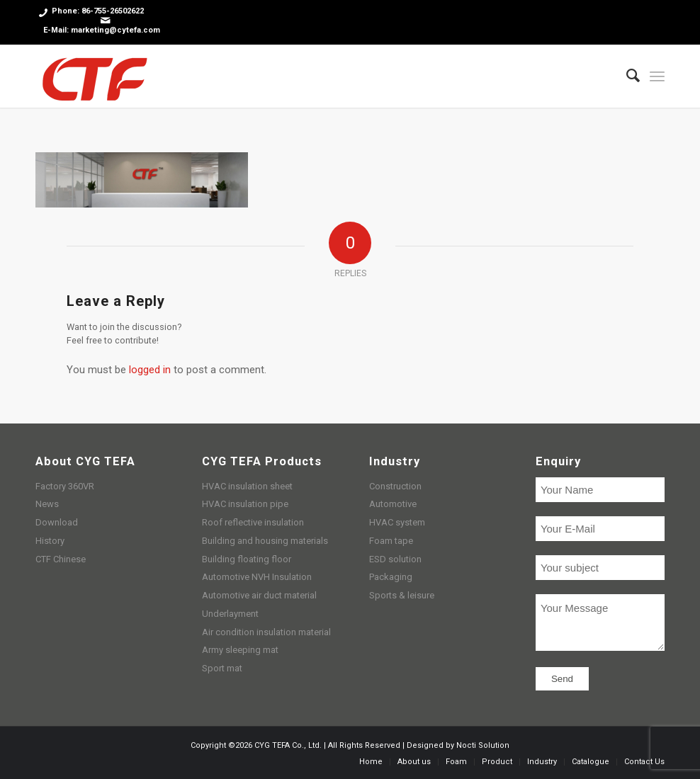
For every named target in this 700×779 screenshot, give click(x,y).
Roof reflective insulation (253, 522)
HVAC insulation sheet (247, 486)
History (50, 541)
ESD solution (395, 559)
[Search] (626, 76)
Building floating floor (247, 559)
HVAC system (397, 522)
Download (57, 522)
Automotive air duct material (259, 595)
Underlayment (230, 614)
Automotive (393, 504)
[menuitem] (626, 76)
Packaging (391, 577)
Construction (395, 486)
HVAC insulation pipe (245, 504)
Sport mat (222, 668)
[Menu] (657, 76)
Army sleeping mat (240, 650)
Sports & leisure (402, 595)
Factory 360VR (65, 486)
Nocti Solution (483, 745)
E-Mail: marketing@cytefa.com (102, 30)
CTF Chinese (61, 559)
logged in (150, 370)
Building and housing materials (265, 541)
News (47, 504)
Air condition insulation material (266, 632)
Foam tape (391, 541)
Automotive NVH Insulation (257, 577)
